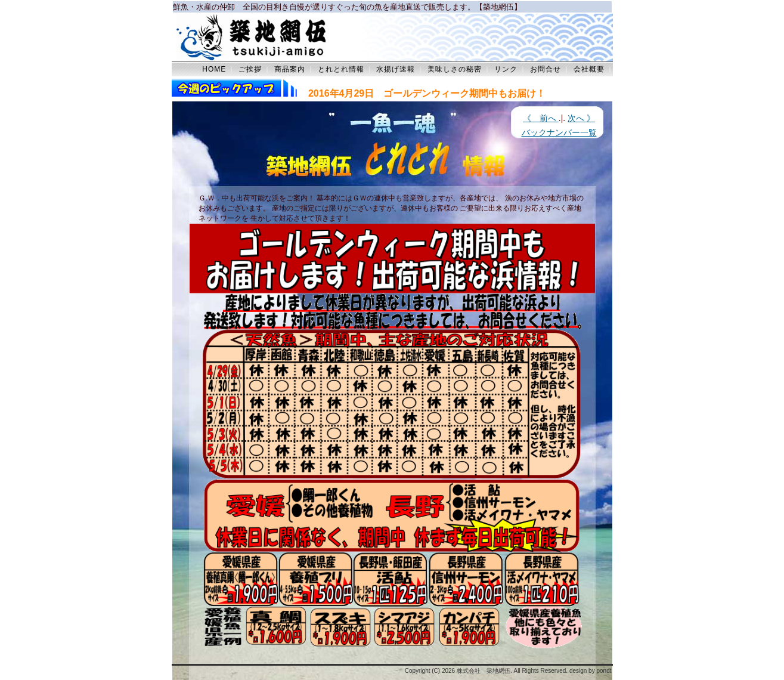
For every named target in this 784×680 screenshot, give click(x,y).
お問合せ (546, 69)
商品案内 (290, 69)
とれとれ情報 (341, 69)
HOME (214, 69)
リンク (506, 69)
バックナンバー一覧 (559, 132)
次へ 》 (581, 118)
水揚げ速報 (396, 69)
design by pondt (591, 671)
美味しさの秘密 (455, 69)
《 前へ (541, 118)
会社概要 (589, 69)
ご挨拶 (250, 69)
